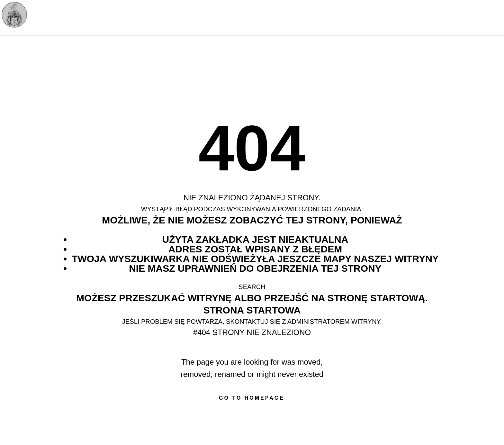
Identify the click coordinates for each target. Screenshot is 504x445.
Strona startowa (252, 310)
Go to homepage (252, 398)
